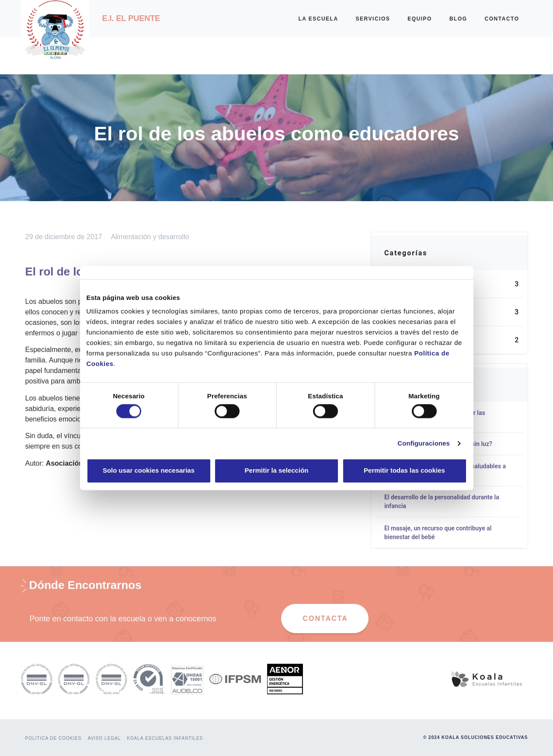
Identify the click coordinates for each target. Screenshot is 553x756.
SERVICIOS (373, 19)
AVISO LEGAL (104, 738)
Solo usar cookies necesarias (149, 471)
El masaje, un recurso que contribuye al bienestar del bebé (438, 533)
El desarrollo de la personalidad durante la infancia (442, 502)
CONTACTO (502, 19)
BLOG (458, 19)
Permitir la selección (277, 471)
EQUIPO (420, 19)
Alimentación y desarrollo (150, 237)
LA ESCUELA (318, 19)
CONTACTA (325, 618)
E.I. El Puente (131, 18)
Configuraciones (424, 443)
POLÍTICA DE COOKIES (54, 738)
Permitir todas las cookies (404, 471)
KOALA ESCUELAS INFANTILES (165, 738)
